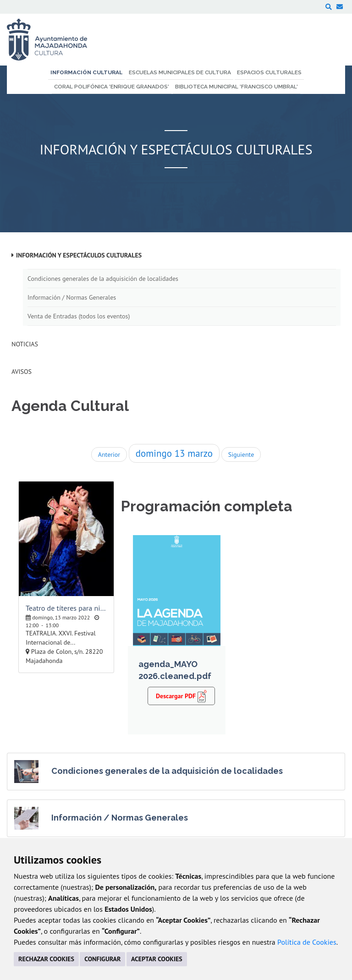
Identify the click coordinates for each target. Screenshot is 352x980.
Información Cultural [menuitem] (86, 72)
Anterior (109, 454)
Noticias (25, 344)
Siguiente (241, 454)
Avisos (22, 372)
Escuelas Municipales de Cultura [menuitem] (180, 72)
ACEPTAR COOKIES (157, 959)
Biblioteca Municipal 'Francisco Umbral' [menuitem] (236, 87)
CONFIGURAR (102, 959)
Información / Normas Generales (72, 297)
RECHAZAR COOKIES (46, 959)
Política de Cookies (307, 942)
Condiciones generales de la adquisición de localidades (103, 279)
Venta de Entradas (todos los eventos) (79, 316)
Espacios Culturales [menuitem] (269, 72)
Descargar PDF (181, 695)
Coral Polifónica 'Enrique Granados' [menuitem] (112, 87)
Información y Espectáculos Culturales (79, 255)
